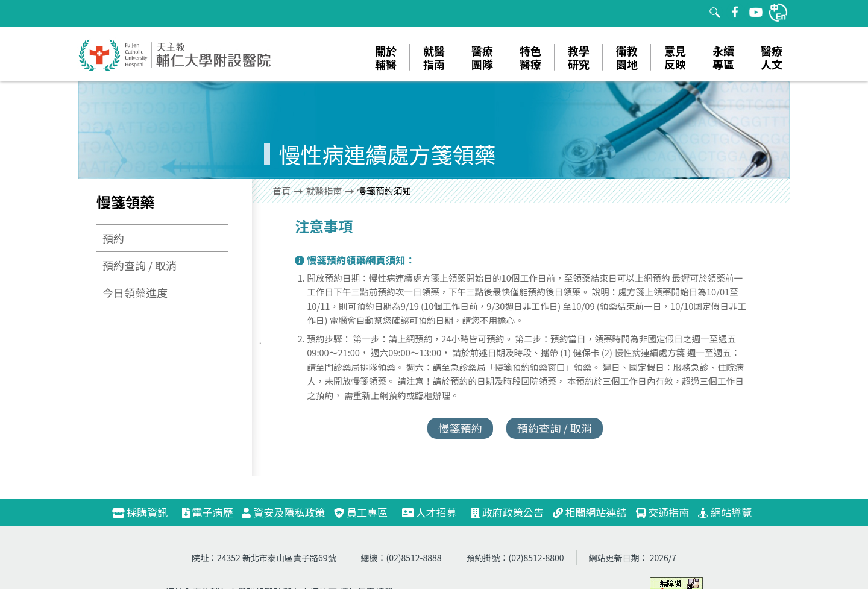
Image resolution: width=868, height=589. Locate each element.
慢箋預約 (460, 428)
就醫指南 (324, 191)
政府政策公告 (507, 512)
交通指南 (663, 512)
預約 (113, 238)
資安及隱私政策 (283, 512)
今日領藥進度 (135, 292)
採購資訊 (145, 512)
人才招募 (435, 512)
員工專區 (361, 512)
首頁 (282, 191)
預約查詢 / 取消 (140, 265)
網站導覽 (725, 512)
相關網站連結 (590, 512)
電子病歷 (208, 512)
